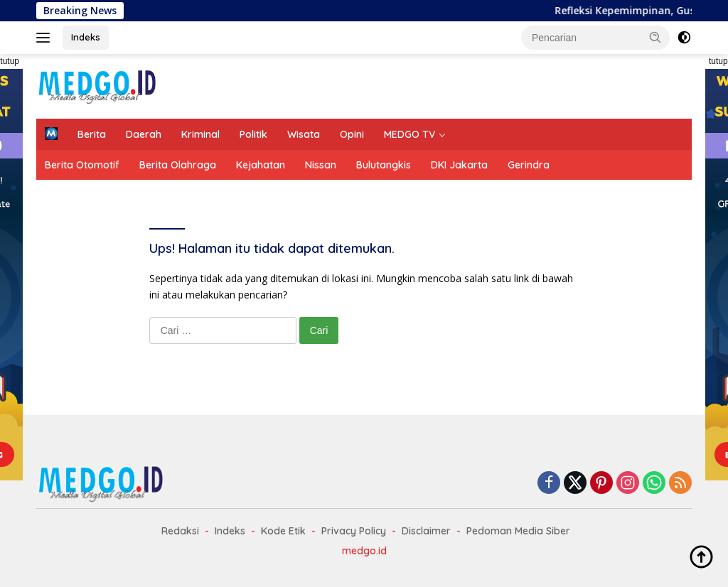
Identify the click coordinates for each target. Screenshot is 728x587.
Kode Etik (283, 531)
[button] (655, 37)
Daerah (144, 134)
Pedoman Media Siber (518, 531)
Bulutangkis (384, 165)
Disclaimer (426, 531)
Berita (92, 134)
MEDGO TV (409, 134)
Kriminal (200, 134)
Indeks (86, 37)
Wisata (304, 134)
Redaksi (180, 531)
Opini (352, 134)
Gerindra (529, 165)
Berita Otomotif (82, 165)
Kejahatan (261, 165)
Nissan (321, 165)
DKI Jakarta (459, 165)
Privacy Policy (354, 531)
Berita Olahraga (178, 165)
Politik (253, 134)
